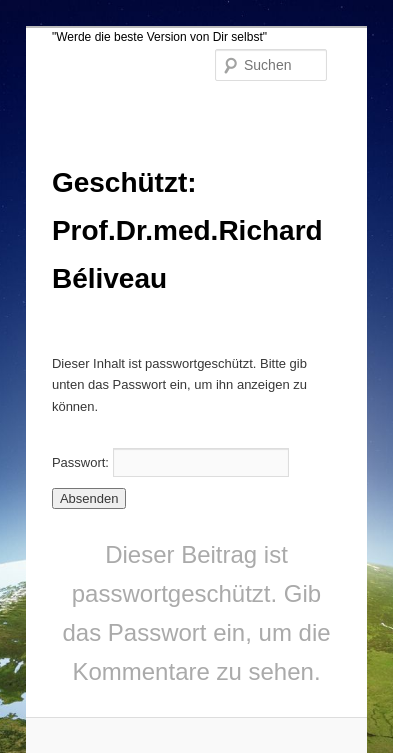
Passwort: (170, 462)
